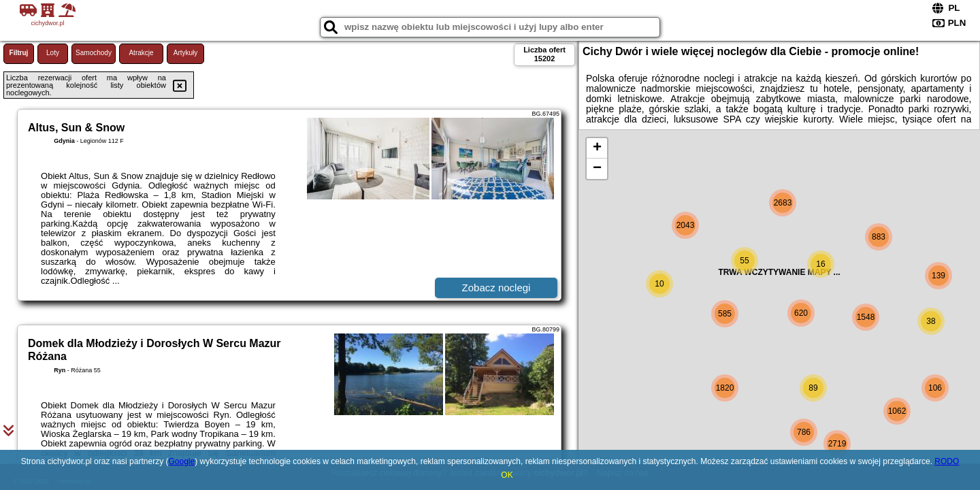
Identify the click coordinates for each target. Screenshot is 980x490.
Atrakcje (141, 53)
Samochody (94, 53)
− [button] (597, 169)
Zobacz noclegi (496, 288)
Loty (53, 53)
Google (181, 461)
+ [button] (597, 148)
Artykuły (186, 53)
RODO (947, 461)
